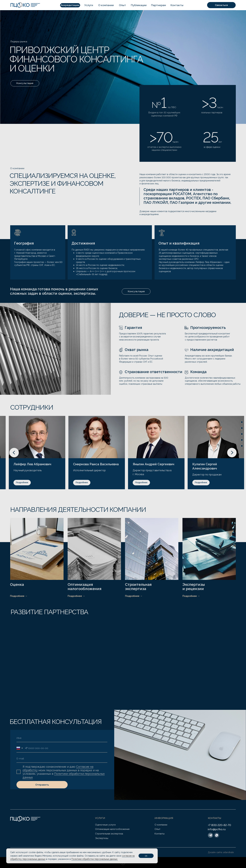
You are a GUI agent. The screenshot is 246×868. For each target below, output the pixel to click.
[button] (70, 5)
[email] (62, 759)
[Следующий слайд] (232, 453)
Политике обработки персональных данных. (95, 859)
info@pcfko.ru (217, 829)
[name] (62, 738)
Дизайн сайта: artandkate (221, 852)
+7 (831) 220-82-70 (219, 825)
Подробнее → (19, 596)
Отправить (42, 785)
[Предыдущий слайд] (14, 453)
